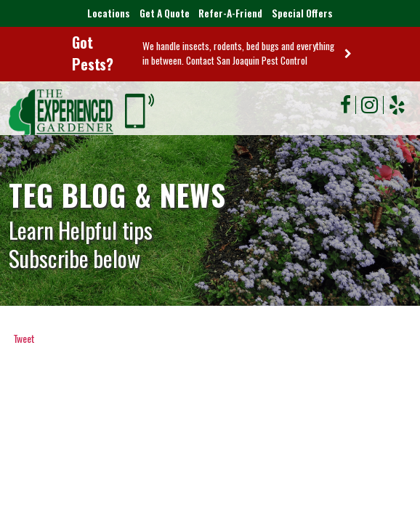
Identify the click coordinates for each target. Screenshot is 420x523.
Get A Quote (162, 13)
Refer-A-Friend (231, 13)
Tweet (24, 339)
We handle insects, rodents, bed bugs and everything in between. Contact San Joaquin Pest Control (234, 53)
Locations (104, 13)
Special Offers (306, 13)
